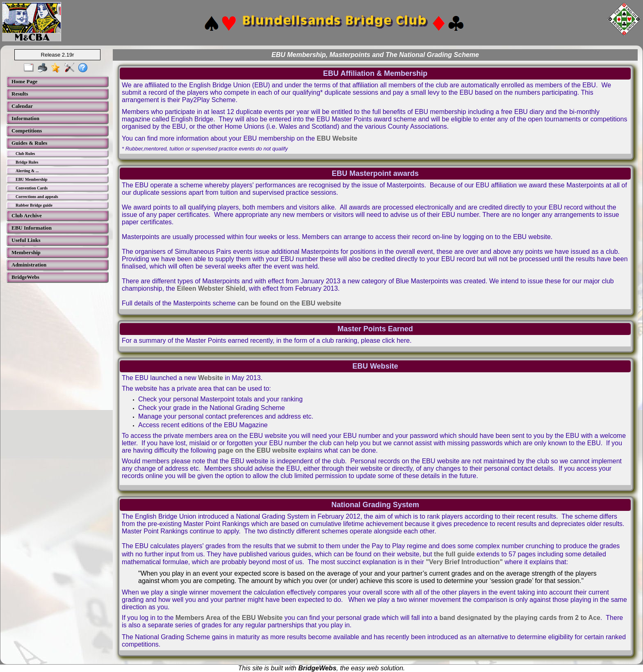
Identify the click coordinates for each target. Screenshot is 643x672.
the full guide (454, 554)
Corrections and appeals (37, 197)
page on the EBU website (257, 450)
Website (211, 378)
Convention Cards (32, 188)
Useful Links (26, 240)
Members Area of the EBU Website (229, 618)
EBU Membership (32, 179)
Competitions (27, 131)
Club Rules (25, 154)
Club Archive (27, 215)
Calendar (22, 106)
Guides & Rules (29, 143)
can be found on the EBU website (289, 303)
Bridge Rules (27, 162)
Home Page (24, 81)
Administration (29, 265)
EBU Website (337, 138)
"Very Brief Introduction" (464, 562)
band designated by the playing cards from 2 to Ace (520, 618)
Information (25, 118)
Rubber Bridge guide (34, 205)
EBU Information (32, 228)
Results (20, 94)
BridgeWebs (25, 277)
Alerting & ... (27, 171)
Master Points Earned (375, 329)
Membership (26, 252)
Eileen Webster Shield (211, 288)
